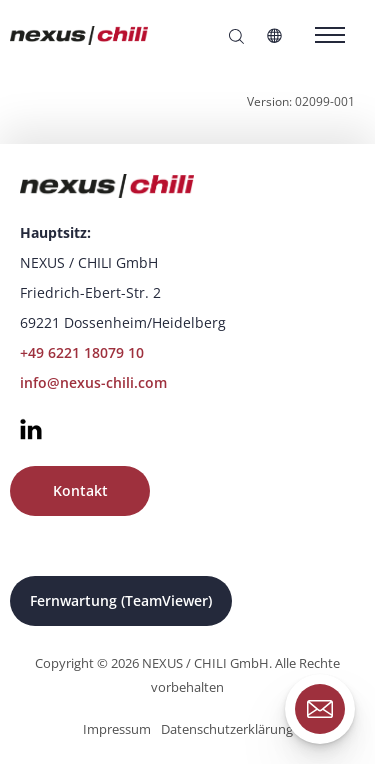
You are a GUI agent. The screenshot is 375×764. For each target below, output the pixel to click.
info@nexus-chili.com (93, 382)
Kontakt (80, 490)
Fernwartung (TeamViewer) (121, 600)
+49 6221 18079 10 (82, 352)
